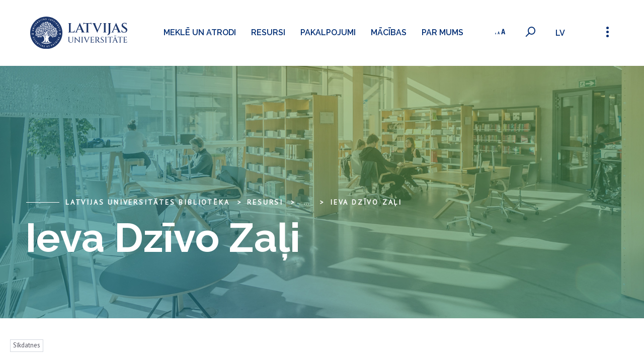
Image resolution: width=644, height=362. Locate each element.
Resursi (268, 32)
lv (560, 33)
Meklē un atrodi (200, 32)
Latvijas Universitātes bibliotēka (147, 202)
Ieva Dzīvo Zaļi (366, 202)
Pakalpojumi (328, 32)
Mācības (389, 32)
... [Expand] (307, 202)
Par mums (442, 32)
